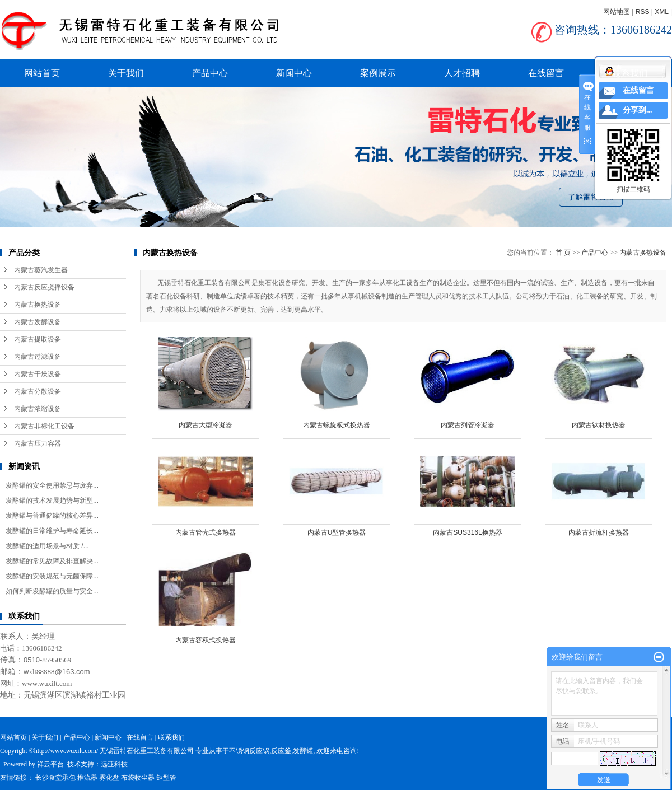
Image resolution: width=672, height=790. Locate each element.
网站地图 (617, 12)
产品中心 (210, 73)
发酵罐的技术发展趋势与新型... (52, 501)
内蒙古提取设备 (38, 339)
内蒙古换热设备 (38, 305)
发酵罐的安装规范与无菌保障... (52, 576)
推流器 (87, 778)
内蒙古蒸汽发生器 (41, 270)
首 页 (563, 253)
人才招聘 (462, 73)
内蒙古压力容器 (38, 443)
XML (661, 12)
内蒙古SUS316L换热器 (467, 532)
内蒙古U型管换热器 (337, 532)
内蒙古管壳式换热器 (206, 532)
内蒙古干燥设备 (38, 374)
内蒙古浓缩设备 (38, 409)
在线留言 (546, 73)
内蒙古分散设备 (38, 391)
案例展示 (378, 73)
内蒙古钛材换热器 (599, 425)
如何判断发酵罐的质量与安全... (52, 591)
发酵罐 (303, 751)
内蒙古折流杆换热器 (599, 532)
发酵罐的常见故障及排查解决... (52, 561)
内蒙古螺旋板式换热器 (337, 425)
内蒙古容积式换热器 (206, 640)
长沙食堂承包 (55, 778)
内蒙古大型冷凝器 (206, 425)
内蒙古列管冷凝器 (468, 425)
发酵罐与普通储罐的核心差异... (52, 516)
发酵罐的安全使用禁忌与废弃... (52, 485)
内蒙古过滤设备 (38, 357)
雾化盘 (109, 778)
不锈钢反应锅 (249, 751)
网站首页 (42, 73)
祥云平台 (50, 764)
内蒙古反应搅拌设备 (44, 287)
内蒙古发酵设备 (38, 322)
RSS (643, 12)
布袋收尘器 (138, 778)
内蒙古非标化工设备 (44, 426)
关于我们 (126, 73)
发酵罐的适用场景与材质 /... (47, 546)
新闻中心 (294, 73)
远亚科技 (114, 764)
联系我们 (630, 73)
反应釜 (281, 751)
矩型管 (166, 778)
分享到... (638, 110)
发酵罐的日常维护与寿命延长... (52, 531)
